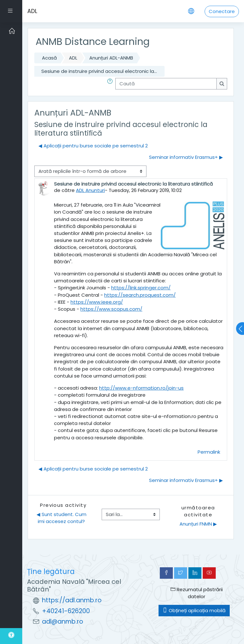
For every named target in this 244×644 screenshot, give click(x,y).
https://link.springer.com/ (141, 288)
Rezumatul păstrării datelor (197, 593)
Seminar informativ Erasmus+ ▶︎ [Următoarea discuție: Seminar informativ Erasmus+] (186, 157)
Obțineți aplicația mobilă (194, 610)
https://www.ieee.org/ (97, 302)
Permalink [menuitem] (209, 452)
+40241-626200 (66, 611)
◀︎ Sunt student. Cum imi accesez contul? (62, 518)
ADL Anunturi (90, 190)
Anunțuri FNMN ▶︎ (198, 524)
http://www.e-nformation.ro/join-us (141, 388)
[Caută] (166, 84)
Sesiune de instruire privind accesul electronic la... (99, 71)
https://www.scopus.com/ (111, 309)
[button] (111, 84)
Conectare (222, 11)
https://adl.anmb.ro (72, 600)
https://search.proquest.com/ (140, 295)
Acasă (49, 58)
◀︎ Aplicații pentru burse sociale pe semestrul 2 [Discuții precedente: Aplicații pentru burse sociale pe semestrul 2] (93, 146)
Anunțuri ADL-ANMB (111, 58)
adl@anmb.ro (63, 622)
